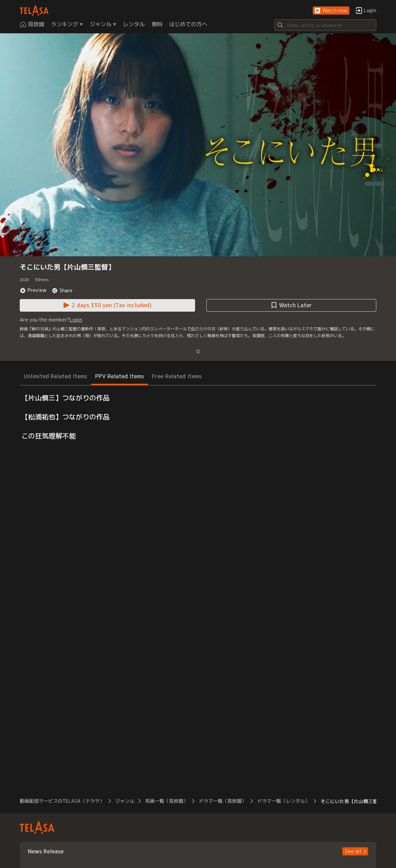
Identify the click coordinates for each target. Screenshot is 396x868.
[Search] (325, 25)
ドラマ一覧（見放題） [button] (223, 801)
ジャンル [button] (125, 801)
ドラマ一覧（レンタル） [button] (283, 801)
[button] (331, 11)
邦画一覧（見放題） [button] (167, 801)
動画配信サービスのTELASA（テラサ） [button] (62, 801)
